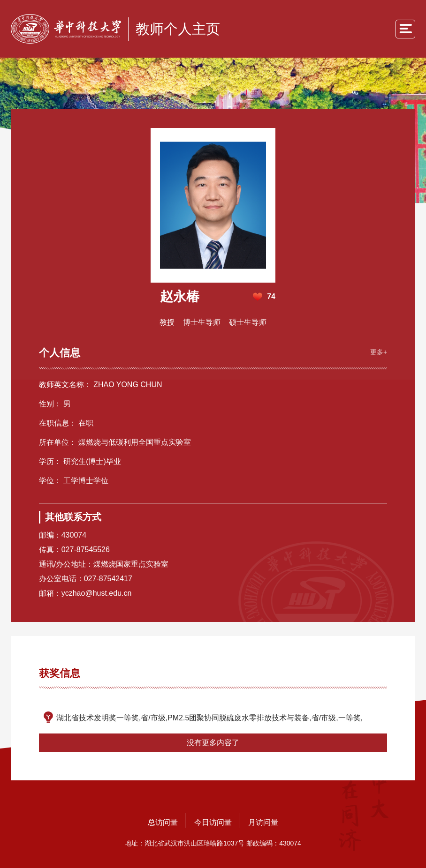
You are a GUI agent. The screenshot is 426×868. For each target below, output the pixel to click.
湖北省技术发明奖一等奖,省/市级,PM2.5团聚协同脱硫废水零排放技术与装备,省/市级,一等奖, (209, 718)
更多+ (379, 352)
